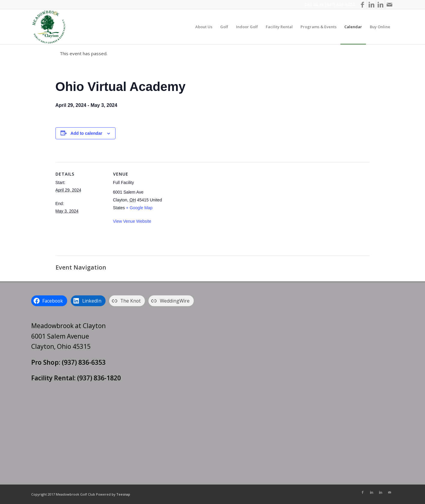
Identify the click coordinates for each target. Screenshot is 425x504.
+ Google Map (139, 208)
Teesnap (123, 494)
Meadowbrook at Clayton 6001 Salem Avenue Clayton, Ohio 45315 (68, 336)
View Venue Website (132, 221)
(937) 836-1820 (99, 378)
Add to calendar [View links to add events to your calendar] (86, 133)
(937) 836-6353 (340, 4)
